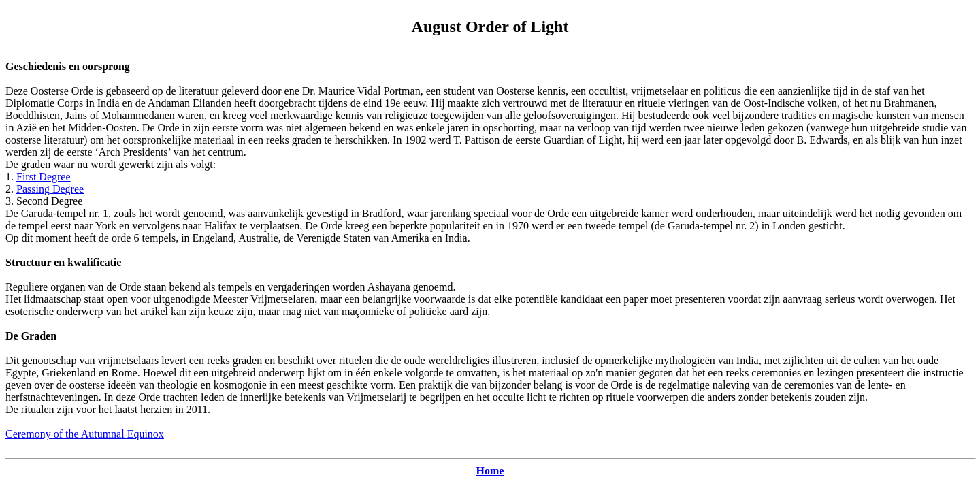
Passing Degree (50, 189)
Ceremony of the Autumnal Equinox (85, 434)
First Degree (44, 177)
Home (490, 471)
